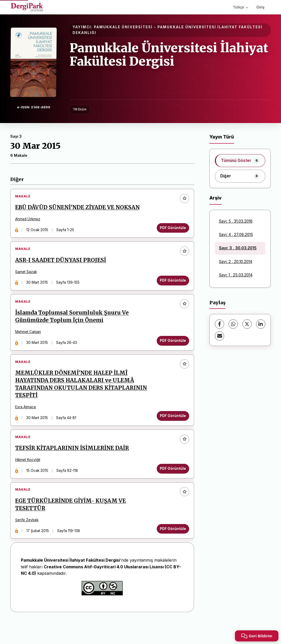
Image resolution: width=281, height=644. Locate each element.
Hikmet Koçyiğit (29, 476)
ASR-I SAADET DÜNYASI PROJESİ (62, 266)
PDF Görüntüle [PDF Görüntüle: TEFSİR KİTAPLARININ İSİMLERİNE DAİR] (171, 485)
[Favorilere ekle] (183, 200)
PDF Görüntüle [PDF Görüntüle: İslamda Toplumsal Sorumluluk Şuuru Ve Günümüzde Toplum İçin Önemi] (171, 350)
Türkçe (240, 7)
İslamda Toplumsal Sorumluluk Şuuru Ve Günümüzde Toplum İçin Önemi (74, 325)
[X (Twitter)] (247, 324)
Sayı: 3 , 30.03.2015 (238, 248)
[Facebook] (219, 324)
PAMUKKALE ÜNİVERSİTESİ (123, 27)
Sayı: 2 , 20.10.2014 (236, 262)
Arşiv (216, 198)
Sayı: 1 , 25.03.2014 (236, 275)
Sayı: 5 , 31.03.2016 (236, 221)
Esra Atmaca (27, 420)
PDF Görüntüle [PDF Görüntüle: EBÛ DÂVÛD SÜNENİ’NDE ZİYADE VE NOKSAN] (171, 230)
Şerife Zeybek (29, 540)
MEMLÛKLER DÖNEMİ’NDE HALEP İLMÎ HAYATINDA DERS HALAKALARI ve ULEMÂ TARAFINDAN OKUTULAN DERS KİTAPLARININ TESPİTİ (83, 397)
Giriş (260, 7)
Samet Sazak (28, 277)
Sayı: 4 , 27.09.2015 (236, 235)
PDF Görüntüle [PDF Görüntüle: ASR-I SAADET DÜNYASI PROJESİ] (171, 286)
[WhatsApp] (233, 324)
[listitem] (240, 161)
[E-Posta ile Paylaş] (219, 336)
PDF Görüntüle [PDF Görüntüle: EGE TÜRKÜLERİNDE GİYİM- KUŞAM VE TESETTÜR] (171, 549)
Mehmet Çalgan (30, 341)
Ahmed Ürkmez (29, 221)
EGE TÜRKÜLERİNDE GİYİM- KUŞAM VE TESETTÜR (72, 524)
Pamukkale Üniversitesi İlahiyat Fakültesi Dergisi (169, 55)
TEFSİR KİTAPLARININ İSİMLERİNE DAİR (74, 465)
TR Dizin (80, 109)
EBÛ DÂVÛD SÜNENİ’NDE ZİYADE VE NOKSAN (79, 209)
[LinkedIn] (261, 324)
